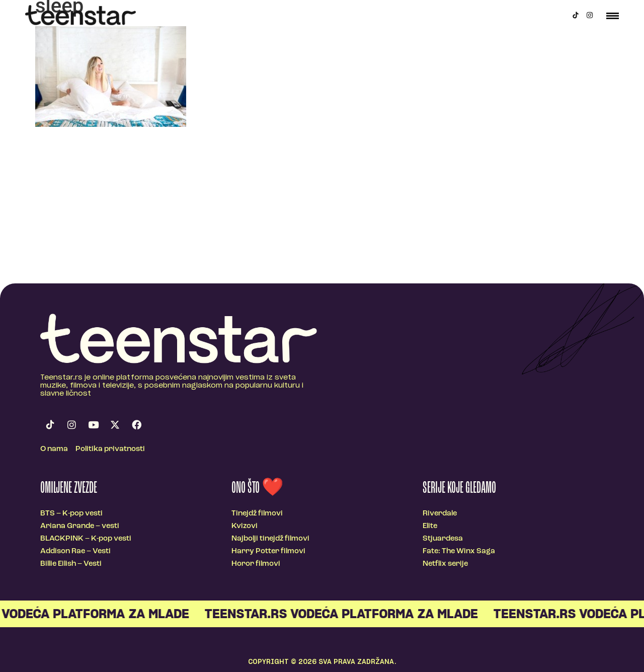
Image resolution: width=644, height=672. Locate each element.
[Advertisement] (322, 208)
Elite (430, 526)
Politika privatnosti (110, 449)
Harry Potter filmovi (268, 551)
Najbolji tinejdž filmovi (270, 539)
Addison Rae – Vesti (75, 551)
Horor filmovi (256, 564)
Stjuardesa (443, 539)
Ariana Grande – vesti (80, 526)
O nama (54, 449)
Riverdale (440, 514)
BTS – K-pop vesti (71, 514)
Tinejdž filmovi (257, 514)
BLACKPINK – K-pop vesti (86, 539)
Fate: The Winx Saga (459, 551)
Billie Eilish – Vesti (71, 564)
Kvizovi (245, 526)
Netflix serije (445, 564)
